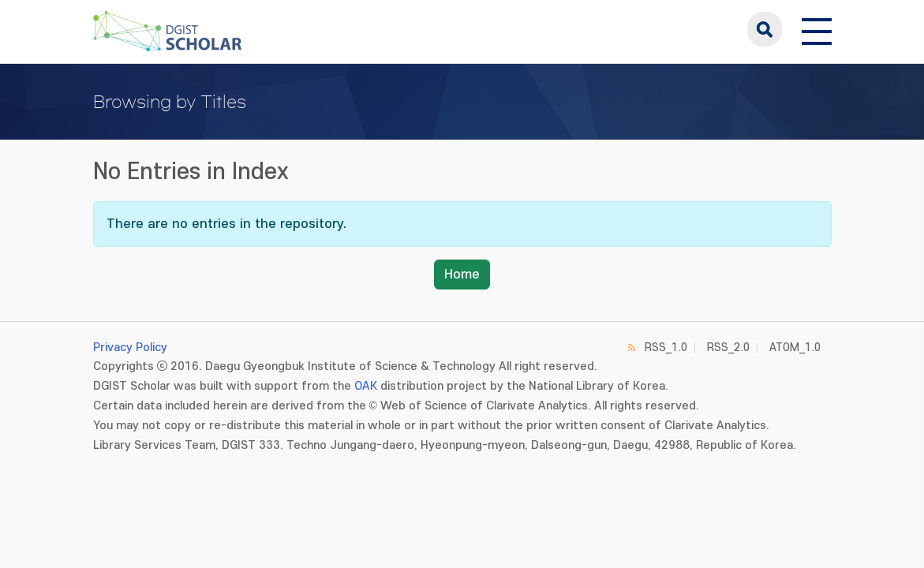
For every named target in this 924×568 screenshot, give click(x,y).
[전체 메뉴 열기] (817, 29)
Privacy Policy (130, 348)
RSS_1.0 (666, 348)
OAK (366, 386)
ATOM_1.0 (795, 348)
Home (462, 275)
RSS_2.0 (728, 348)
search (765, 29)
